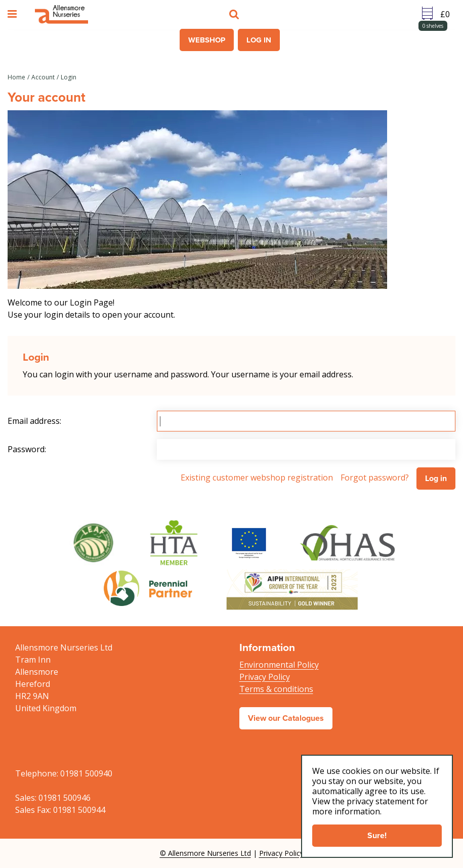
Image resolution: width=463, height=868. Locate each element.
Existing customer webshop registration (257, 478)
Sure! (377, 835)
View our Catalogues (286, 718)
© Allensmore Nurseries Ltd (205, 853)
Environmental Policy (279, 665)
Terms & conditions (276, 689)
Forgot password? (375, 478)
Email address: (34, 421)
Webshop (207, 40)
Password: (27, 449)
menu (14, 14)
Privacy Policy (265, 677)
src (235, 14)
